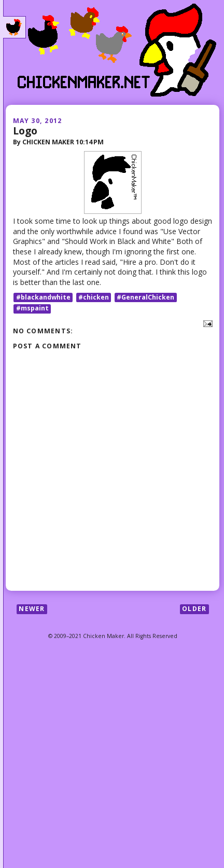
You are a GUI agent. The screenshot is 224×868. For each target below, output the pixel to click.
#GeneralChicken (145, 297)
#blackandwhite (43, 297)
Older (194, 609)
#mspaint (32, 309)
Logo (25, 131)
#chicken (94, 297)
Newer (32, 609)
